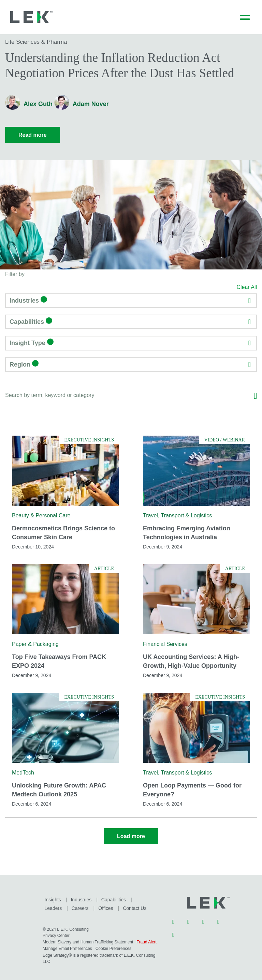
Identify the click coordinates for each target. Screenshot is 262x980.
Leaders (143, 897)
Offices (78, 905)
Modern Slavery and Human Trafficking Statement (88, 939)
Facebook (173, 933)
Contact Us (107, 905)
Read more (33, 135)
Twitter (188, 920)
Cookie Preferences (138, 945)
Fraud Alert (53, 945)
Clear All (247, 287)
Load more (131, 834)
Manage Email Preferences (91, 945)
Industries (81, 897)
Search (255, 393)
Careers (53, 905)
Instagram (203, 920)
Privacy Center (56, 932)
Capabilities (113, 897)
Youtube (218, 920)
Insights (53, 897)
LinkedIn (173, 920)
